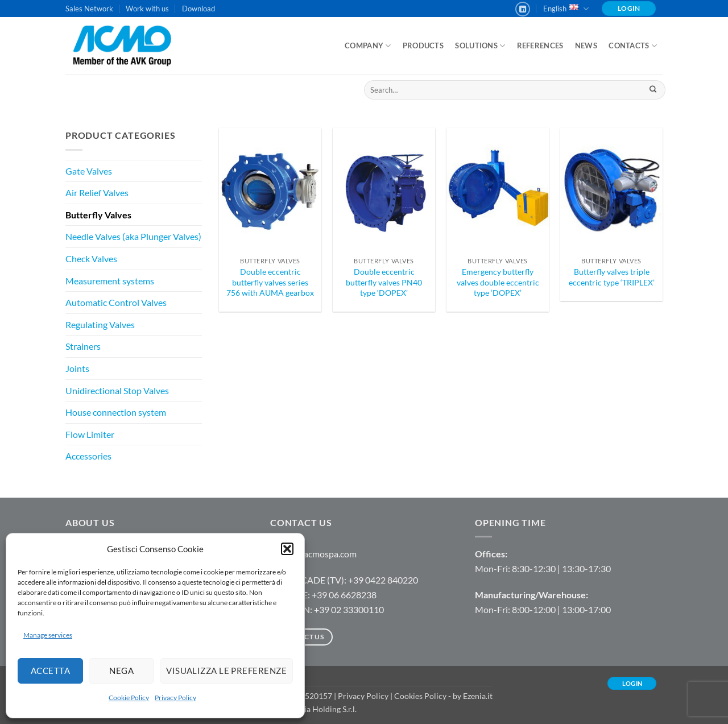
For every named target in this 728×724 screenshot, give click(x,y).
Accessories (88, 456)
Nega (121, 671)
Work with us (147, 9)
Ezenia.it (478, 696)
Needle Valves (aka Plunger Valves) (133, 236)
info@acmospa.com (319, 554)
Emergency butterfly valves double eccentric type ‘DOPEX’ (498, 282)
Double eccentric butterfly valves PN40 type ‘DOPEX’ (384, 282)
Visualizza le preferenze (226, 671)
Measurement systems (110, 281)
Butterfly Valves (98, 215)
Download (198, 9)
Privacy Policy (175, 698)
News (586, 45)
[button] (287, 549)
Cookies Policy (420, 696)
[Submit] (653, 90)
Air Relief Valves (97, 193)
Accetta (50, 671)
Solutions (480, 46)
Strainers (83, 346)
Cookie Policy (129, 698)
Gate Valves (89, 171)
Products (423, 45)
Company (368, 46)
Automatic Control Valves (116, 302)
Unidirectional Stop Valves (117, 390)
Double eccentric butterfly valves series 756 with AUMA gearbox (270, 282)
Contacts (633, 46)
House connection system (116, 412)
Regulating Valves (100, 324)
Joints (77, 368)
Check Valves (91, 258)
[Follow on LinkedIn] (523, 9)
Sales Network (89, 9)
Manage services (48, 635)
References (540, 45)
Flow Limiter (90, 434)
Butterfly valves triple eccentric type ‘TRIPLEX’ (612, 277)
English (566, 9)
